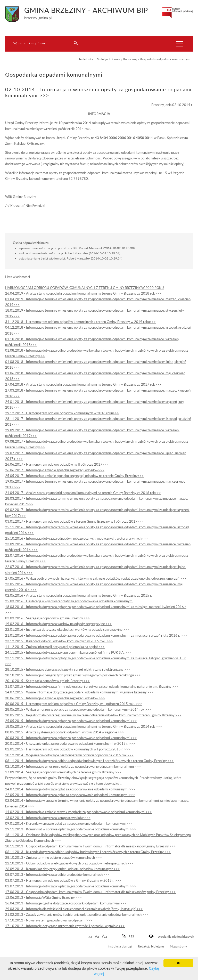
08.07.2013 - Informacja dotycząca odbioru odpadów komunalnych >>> (57, 874)
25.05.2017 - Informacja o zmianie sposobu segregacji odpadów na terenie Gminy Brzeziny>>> (75, 476)
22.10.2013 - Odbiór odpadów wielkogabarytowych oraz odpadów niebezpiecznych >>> (69, 863)
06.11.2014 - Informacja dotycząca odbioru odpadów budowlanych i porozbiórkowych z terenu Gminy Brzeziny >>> (89, 761)
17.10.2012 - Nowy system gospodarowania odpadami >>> (49, 920)
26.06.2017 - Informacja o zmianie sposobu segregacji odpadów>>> (55, 470)
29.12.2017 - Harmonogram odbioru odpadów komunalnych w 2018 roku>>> (62, 413)
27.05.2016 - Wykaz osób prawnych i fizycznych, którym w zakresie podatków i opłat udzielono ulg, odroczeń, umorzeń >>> (96, 578)
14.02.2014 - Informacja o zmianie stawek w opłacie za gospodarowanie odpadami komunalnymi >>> (79, 812)
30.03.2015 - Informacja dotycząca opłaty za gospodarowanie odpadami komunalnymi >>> (71, 738)
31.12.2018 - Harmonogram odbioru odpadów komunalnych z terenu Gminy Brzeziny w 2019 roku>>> (81, 322)
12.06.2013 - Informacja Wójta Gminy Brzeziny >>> (43, 897)
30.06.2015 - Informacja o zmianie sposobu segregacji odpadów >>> (55, 698)
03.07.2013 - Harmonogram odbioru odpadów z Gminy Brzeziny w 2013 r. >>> (63, 880)
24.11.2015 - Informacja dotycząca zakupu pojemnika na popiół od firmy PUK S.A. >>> (68, 652)
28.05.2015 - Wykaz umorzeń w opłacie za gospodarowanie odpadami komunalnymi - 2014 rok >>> (78, 709)
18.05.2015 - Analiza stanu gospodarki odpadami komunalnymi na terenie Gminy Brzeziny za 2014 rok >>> (84, 726)
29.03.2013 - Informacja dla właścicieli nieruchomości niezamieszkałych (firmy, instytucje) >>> (74, 909)
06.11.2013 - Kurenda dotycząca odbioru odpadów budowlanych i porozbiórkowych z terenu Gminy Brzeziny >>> (88, 852)
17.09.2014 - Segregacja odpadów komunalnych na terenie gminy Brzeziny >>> (63, 772)
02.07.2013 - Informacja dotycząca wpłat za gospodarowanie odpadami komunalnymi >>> (71, 886)
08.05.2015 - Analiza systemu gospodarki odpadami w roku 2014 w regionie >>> (65, 732)
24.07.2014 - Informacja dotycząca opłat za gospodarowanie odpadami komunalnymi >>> (70, 789)
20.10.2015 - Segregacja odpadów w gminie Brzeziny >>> (48, 681)
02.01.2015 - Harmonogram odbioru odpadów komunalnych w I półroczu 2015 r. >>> (68, 749)
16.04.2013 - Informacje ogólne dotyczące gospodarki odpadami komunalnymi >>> (66, 903)
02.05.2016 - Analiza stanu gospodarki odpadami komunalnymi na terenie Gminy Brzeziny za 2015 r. (79, 595)
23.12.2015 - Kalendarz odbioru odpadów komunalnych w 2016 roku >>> (59, 641)
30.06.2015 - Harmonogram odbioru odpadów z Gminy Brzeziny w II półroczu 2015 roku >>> (74, 704)
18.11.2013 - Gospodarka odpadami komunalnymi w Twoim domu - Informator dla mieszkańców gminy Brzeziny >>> (90, 846)
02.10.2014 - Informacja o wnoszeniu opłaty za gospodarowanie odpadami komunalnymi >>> (73, 766)
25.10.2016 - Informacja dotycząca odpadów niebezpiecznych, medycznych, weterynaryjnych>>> (76, 538)
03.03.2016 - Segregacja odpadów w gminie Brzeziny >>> (48, 618)
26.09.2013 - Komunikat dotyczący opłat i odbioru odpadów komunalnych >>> (63, 869)
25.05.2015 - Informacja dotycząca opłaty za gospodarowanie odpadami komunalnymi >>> (71, 721)
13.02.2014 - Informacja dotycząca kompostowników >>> (48, 818)
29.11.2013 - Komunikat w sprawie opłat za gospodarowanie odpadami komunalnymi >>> (71, 829)
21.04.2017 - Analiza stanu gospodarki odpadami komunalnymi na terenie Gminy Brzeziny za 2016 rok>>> (83, 493)
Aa (90, 937)
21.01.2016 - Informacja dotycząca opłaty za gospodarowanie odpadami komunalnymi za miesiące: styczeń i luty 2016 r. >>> (96, 635)
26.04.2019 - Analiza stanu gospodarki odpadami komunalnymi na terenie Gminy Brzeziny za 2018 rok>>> (83, 293)
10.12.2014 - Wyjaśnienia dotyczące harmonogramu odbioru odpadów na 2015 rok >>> (69, 755)
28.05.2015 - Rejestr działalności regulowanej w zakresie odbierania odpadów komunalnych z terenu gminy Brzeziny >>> (93, 715)
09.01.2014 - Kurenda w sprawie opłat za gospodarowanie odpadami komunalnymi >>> (69, 823)
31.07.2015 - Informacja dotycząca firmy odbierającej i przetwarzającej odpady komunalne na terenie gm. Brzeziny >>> (92, 686)
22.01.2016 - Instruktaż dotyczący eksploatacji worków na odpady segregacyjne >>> (67, 629)
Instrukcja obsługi (120, 946)
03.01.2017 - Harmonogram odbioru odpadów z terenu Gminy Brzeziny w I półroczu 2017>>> (74, 521)
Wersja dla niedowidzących (171, 936)
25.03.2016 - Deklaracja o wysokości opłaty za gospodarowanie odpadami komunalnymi (69, 601)
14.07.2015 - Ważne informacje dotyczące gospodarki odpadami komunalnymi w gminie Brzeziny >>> (79, 692)
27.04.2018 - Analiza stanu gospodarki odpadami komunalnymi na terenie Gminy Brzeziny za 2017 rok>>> (83, 384)
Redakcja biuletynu (151, 946)
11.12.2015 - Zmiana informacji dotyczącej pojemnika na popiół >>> (55, 647)
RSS (128, 936)
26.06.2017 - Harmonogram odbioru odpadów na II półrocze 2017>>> (57, 464)
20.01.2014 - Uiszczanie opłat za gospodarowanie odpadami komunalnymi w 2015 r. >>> (70, 743)
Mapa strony (178, 946)
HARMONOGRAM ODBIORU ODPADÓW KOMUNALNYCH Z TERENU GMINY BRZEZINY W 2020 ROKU (85, 288)
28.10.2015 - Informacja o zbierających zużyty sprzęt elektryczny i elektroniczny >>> (68, 669)
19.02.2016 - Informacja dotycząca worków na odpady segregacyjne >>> (59, 624)
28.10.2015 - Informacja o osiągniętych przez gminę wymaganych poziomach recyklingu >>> (73, 675)
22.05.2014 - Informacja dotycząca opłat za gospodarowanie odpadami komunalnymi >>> (70, 795)
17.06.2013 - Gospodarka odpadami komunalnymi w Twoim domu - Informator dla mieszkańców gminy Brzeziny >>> (90, 892)
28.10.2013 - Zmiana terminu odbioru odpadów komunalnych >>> (53, 857)
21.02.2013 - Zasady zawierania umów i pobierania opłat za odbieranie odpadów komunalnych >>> (77, 914)
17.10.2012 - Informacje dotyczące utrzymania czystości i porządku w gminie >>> (65, 926)
